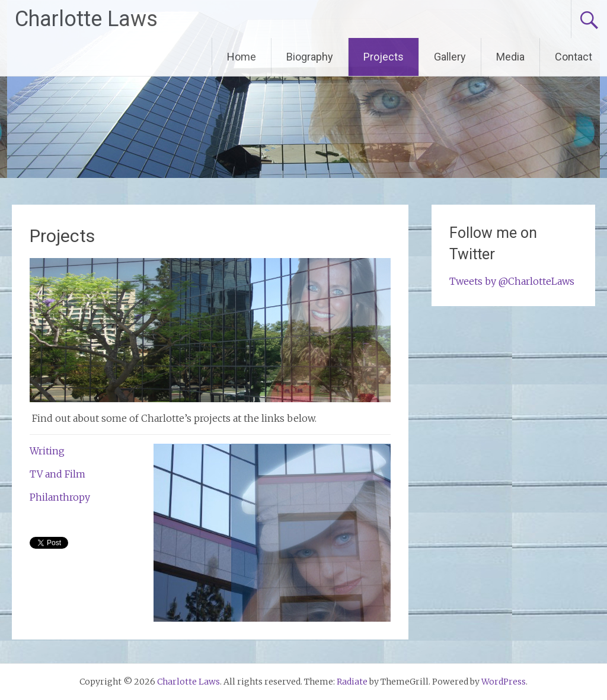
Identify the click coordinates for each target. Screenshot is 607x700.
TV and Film (57, 474)
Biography (310, 57)
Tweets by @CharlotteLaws (512, 281)
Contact (574, 57)
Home (242, 57)
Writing (47, 451)
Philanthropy (60, 497)
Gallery (450, 57)
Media (510, 57)
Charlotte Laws (86, 19)
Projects (384, 57)
